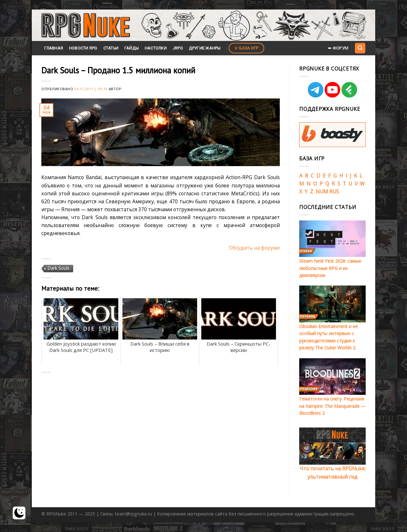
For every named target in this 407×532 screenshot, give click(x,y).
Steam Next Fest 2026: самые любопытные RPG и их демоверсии (330, 268)
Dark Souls (59, 268)
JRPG (178, 48)
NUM (322, 192)
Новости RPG (83, 48)
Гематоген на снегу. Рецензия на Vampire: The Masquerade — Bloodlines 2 (332, 406)
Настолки (156, 48)
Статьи (111, 48)
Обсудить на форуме (254, 248)
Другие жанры (205, 48)
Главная (54, 48)
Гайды (131, 48)
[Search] (360, 48)
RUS (334, 192)
